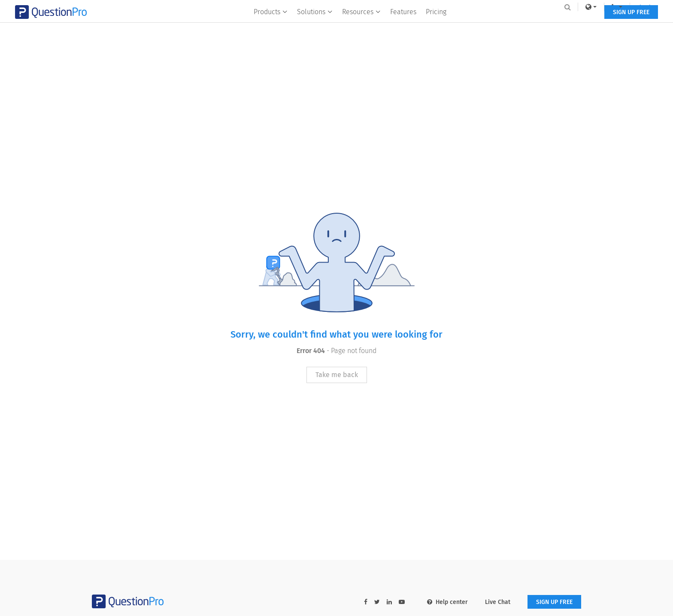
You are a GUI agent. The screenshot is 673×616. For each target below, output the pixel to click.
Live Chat (498, 602)
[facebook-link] (366, 602)
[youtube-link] (402, 602)
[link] (514, 7)
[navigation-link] (540, 7)
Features (403, 24)
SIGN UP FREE (554, 25)
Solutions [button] (315, 24)
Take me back (337, 375)
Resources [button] (361, 24)
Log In (570, 7)
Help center (447, 602)
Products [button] (271, 24)
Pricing (436, 24)
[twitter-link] (377, 602)
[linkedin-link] (389, 602)
